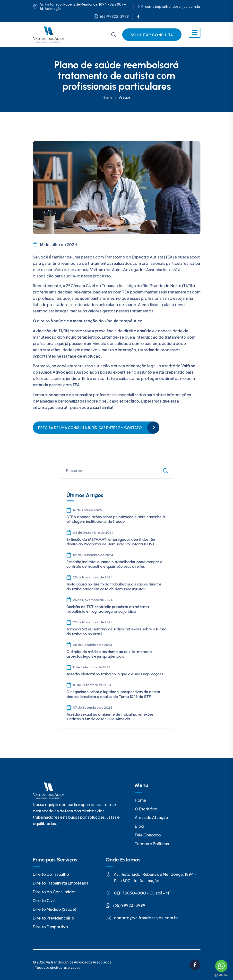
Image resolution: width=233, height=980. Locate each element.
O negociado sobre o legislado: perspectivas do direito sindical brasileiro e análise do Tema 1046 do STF (113, 694)
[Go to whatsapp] (221, 966)
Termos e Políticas (152, 844)
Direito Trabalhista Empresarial (61, 883)
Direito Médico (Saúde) (54, 909)
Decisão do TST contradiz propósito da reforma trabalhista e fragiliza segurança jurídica (108, 609)
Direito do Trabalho (51, 874)
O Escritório (146, 809)
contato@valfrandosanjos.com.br (173, 6)
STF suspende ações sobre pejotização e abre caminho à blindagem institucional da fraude (116, 519)
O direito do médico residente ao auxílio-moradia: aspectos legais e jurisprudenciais (110, 654)
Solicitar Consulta (152, 35)
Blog (139, 826)
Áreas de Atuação (151, 817)
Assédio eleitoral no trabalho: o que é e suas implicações (115, 674)
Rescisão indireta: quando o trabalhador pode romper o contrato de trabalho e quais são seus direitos (115, 564)
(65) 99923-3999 (111, 17)
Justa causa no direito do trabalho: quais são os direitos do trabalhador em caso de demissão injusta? (114, 586)
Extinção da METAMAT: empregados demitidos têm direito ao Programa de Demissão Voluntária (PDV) (112, 542)
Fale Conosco (148, 835)
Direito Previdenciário (53, 918)
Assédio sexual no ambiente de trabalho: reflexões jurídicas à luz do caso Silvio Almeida (110, 717)
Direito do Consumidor (54, 892)
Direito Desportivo (50, 927)
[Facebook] (138, 16)
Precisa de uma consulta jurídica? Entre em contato (90, 428)
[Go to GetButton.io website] (221, 975)
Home (107, 97)
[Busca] (113, 35)
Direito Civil (44, 900)
